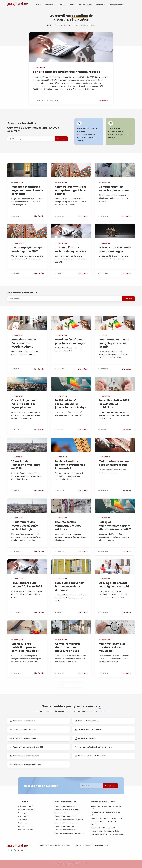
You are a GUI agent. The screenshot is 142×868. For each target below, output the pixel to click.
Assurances (22, 820)
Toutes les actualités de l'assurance (90, 756)
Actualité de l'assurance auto (23, 721)
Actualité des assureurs (86, 738)
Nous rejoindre (24, 816)
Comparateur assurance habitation (67, 809)
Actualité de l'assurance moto (23, 738)
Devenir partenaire (25, 813)
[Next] (81, 685)
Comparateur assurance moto (65, 816)
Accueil (49, 25)
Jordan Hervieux (54, 100)
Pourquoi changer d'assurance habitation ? (106, 831)
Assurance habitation (63, 25)
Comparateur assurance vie (64, 826)
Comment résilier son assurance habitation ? (107, 818)
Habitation (49, 5)
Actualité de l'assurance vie (87, 721)
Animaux (100, 5)
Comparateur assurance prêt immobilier (69, 820)
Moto (71, 5)
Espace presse (23, 823)
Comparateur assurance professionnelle (69, 833)
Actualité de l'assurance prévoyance (25, 765)
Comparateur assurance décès (65, 830)
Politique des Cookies (80, 845)
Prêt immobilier (84, 5)
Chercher (128, 299)
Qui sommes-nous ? (25, 806)
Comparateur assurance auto (65, 806)
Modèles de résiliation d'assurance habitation (107, 834)
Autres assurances (116, 5)
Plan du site (104, 845)
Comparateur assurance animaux (66, 823)
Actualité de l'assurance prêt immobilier (27, 747)
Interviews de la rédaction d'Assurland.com (94, 747)
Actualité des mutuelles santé (23, 730)
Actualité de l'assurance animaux (24, 756)
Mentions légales (46, 845)
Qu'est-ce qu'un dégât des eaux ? (103, 827)
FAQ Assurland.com (25, 830)
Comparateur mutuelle (63, 813)
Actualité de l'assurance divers (88, 730)
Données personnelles (62, 845)
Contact (21, 826)
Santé (61, 5)
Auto (38, 5)
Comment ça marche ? (26, 809)
